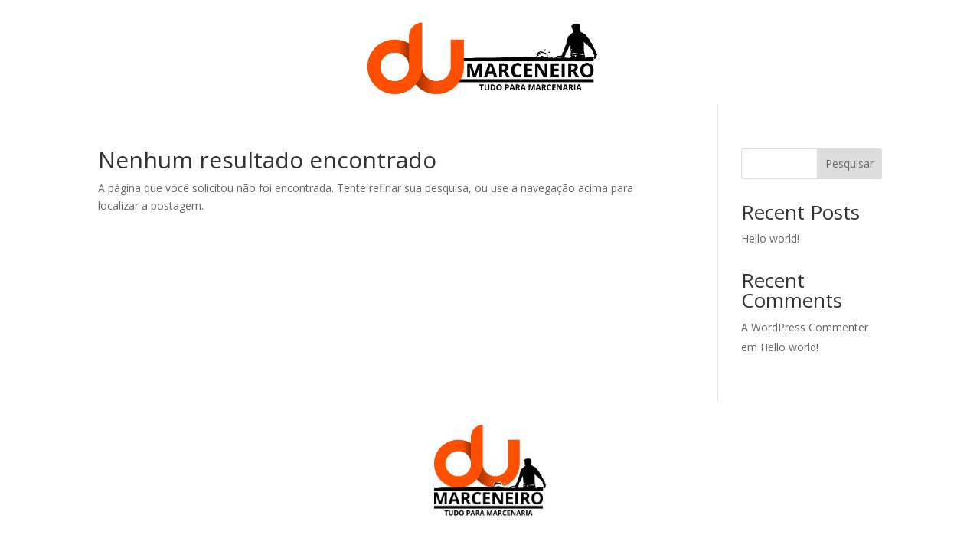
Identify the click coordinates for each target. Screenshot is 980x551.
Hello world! (770, 238)
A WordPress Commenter (805, 327)
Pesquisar (849, 163)
